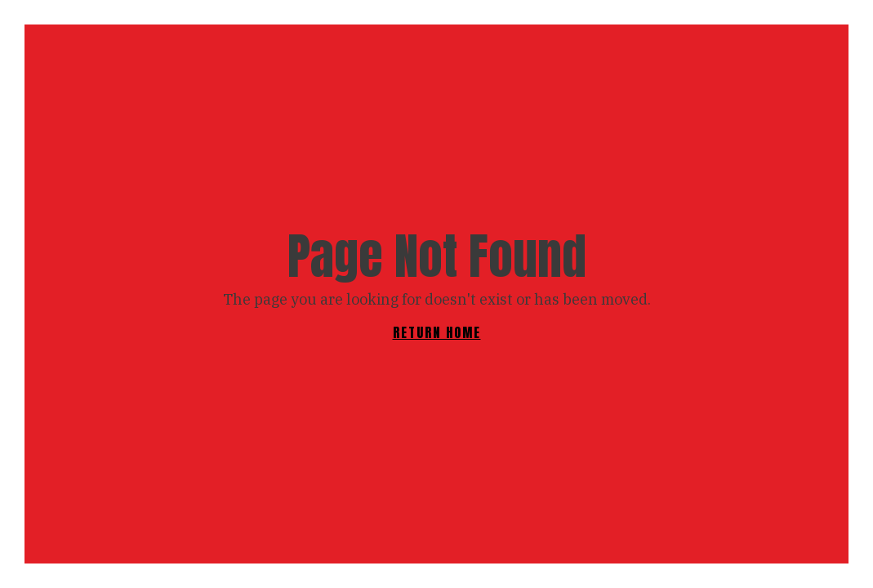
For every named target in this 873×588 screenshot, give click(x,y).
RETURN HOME (437, 332)
